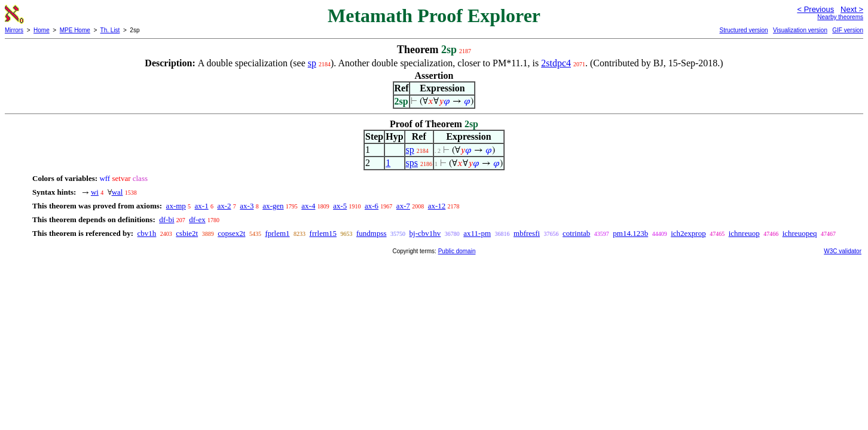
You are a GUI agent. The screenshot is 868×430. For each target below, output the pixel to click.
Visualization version (800, 30)
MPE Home (75, 30)
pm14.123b (630, 233)
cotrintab (576, 233)
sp (312, 63)
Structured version (743, 30)
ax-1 (202, 206)
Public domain (457, 251)
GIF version (848, 30)
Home (42, 30)
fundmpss (372, 233)
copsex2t (231, 233)
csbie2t (187, 233)
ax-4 (308, 206)
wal (117, 192)
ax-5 (340, 206)
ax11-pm (477, 233)
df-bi (166, 219)
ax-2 (224, 206)
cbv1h (147, 233)
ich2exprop (688, 233)
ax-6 (372, 206)
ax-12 (437, 206)
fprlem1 (277, 233)
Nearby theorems (840, 17)
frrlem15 (323, 233)
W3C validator (843, 251)
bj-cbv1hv (425, 233)
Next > (852, 9)
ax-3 (247, 206)
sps (412, 163)
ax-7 (403, 206)
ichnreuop (744, 233)
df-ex (197, 219)
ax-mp (176, 206)
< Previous (815, 9)
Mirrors (14, 30)
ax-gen (273, 206)
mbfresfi (527, 233)
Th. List (110, 30)
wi (95, 192)
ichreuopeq (800, 233)
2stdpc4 (556, 63)
